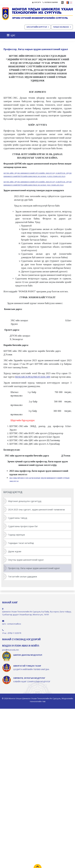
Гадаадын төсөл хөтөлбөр (21, 543)
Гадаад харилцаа (16, 535)
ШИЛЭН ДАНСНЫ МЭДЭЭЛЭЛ (28, 655)
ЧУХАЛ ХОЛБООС (62, 27)
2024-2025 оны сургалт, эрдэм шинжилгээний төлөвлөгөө (36, 510)
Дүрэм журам (15, 551)
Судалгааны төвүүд (18, 518)
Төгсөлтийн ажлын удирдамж (23, 577)
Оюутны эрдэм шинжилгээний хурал (26, 560)
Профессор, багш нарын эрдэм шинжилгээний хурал (34, 568)
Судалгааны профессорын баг (23, 526)
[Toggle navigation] (12, 35)
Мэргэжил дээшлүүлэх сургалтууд (25, 501)
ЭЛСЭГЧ (37, 2)
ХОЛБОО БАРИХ (50, 2)
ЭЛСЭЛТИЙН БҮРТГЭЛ (38, 27)
